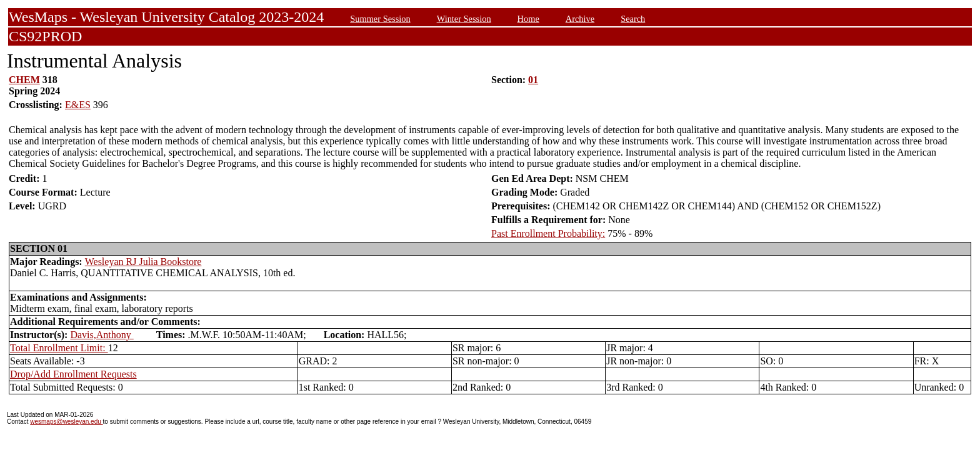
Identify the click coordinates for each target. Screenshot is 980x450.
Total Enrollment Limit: (59, 348)
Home (528, 19)
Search (633, 19)
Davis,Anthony (102, 335)
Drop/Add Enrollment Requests (73, 374)
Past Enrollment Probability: (548, 233)
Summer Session (380, 19)
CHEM (24, 80)
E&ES (78, 105)
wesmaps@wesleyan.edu (66, 422)
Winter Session (464, 19)
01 (533, 80)
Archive (580, 19)
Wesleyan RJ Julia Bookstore (143, 262)
